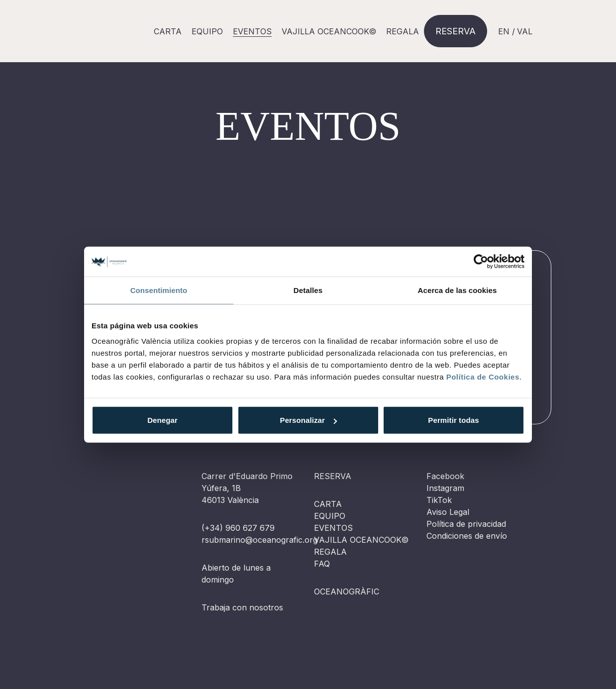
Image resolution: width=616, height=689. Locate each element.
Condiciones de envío (467, 536)
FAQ (322, 564)
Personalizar (308, 420)
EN (504, 31)
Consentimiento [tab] (159, 290)
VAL (525, 31)
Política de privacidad (466, 524)
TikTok (439, 500)
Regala (403, 31)
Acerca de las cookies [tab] (458, 290)
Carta (168, 31)
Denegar (162, 420)
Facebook (445, 476)
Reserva (456, 31)
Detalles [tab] (308, 290)
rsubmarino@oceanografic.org (259, 540)
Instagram (445, 488)
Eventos (333, 528)
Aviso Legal (448, 512)
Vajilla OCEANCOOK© (329, 31)
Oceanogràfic (347, 591)
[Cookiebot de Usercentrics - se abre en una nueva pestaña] (481, 261)
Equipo (207, 31)
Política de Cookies (483, 377)
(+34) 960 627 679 (238, 528)
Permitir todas (453, 420)
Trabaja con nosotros (242, 607)
